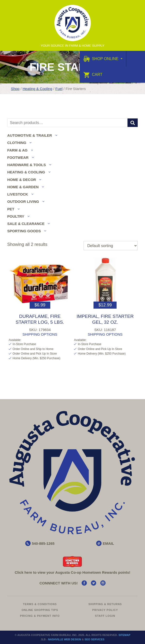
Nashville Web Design (65, 639)
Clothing (17, 143)
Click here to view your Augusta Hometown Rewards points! (72, 572)
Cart (93, 75)
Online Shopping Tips (40, 610)
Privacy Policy (105, 610)
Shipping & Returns (105, 604)
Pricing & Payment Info (40, 616)
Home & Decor (22, 180)
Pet (11, 209)
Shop (15, 89)
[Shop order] (111, 246)
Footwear (18, 157)
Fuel (59, 89)
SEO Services (94, 639)
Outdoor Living (23, 201)
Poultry (16, 216)
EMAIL (108, 543)
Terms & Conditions (40, 604)
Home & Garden (23, 187)
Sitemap (124, 635)
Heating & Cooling (37, 89)
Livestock (18, 194)
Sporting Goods (24, 231)
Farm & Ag (17, 150)
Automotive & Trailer (30, 135)
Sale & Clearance (26, 224)
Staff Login (105, 616)
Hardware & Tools (27, 165)
